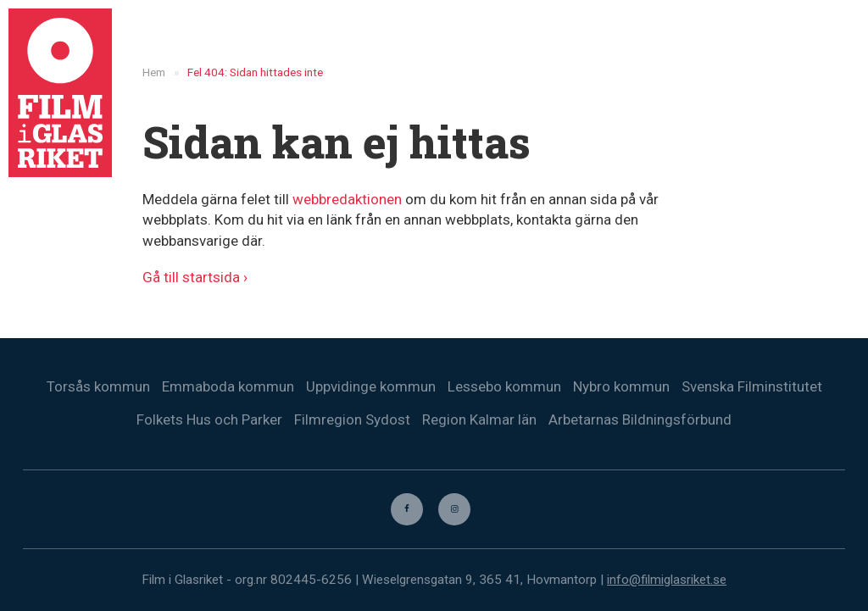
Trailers (673, 42)
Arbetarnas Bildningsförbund (640, 419)
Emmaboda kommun (228, 386)
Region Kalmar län (479, 419)
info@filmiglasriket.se (667, 580)
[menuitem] (835, 42)
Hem (382, 42)
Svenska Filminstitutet (752, 386)
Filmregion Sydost (352, 419)
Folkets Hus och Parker (209, 419)
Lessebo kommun (504, 386)
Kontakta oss (763, 42)
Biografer (594, 42)
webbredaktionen (347, 199)
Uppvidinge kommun (371, 386)
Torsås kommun (98, 386)
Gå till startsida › (195, 277)
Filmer (518, 42)
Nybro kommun (621, 386)
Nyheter (448, 42)
